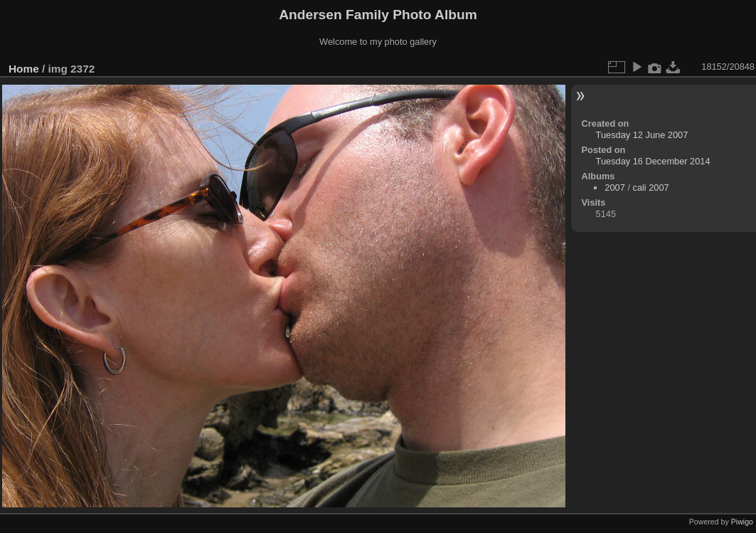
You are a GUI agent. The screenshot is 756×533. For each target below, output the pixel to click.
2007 (614, 188)
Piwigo (742, 522)
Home (24, 69)
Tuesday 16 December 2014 (653, 161)
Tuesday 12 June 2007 (642, 135)
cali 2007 (651, 188)
